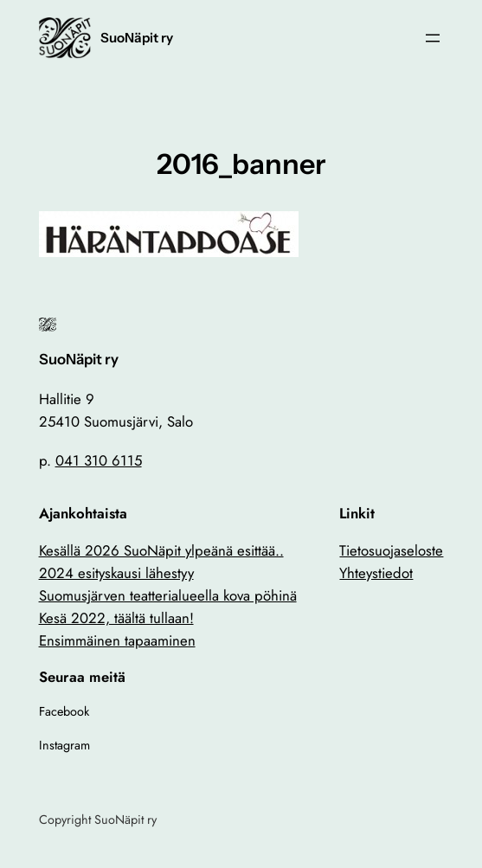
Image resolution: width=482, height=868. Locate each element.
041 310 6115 (99, 460)
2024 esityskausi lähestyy (116, 573)
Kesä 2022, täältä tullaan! (116, 618)
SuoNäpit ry (137, 38)
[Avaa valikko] (433, 38)
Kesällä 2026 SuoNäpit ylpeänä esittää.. (161, 550)
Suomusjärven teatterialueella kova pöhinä (168, 595)
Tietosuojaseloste (391, 550)
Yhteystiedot (376, 573)
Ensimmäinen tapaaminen (117, 640)
